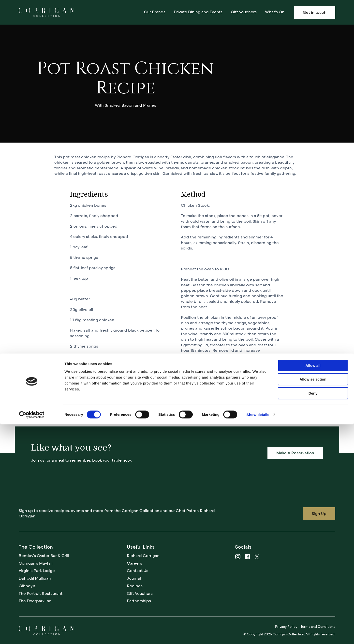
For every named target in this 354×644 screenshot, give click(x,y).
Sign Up (319, 514)
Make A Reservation (295, 453)
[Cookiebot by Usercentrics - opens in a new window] (32, 634)
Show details (258, 634)
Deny (313, 613)
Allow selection (313, 599)
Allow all (313, 585)
